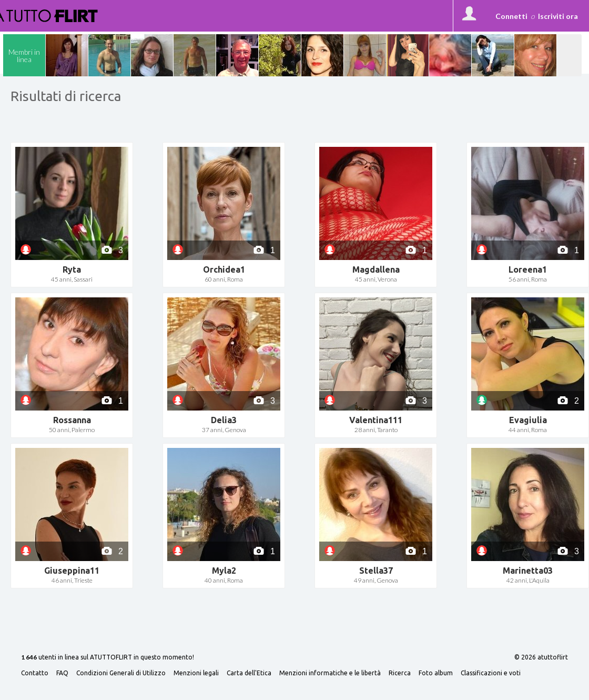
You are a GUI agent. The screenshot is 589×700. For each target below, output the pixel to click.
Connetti (511, 16)
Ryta (72, 269)
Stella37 (376, 571)
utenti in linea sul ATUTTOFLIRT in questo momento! (108, 658)
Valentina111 (376, 420)
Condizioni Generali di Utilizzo (121, 673)
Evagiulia (528, 420)
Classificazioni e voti (491, 673)
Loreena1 (528, 269)
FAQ (62, 673)
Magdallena (376, 269)
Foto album (436, 673)
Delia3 (224, 420)
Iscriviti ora (558, 16)
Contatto (35, 673)
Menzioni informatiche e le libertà (330, 673)
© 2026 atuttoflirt (541, 657)
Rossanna (72, 420)
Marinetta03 (528, 571)
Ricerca (400, 673)
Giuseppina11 (72, 571)
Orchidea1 (224, 269)
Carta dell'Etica (249, 673)
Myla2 (224, 571)
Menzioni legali (196, 673)
